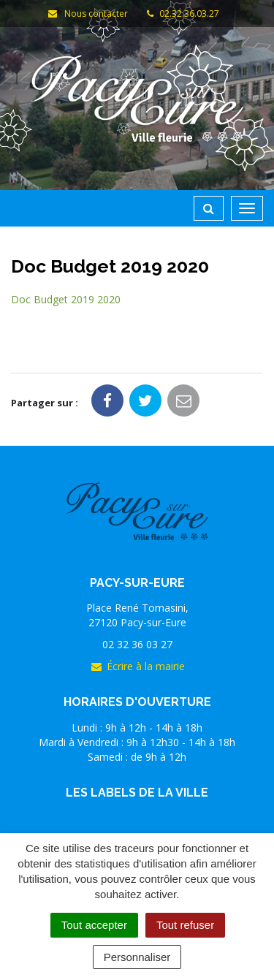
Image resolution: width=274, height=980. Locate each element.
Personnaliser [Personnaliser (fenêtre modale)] (137, 957)
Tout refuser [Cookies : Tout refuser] (185, 925)
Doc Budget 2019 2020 (66, 299)
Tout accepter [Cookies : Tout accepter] (94, 925)
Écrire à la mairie (137, 666)
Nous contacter (88, 14)
